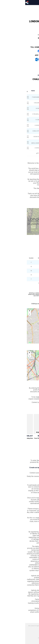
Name (8, 91)
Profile (23, 9)
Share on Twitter (20, 51)
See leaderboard (31, 253)
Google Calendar (27, 60)
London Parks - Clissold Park (26, 84)
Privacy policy (30, 631)
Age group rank (27, 91)
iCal (20, 60)
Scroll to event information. (23, 75)
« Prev (23, 286)
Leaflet (35, 343)
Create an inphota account (14, 468)
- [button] (4, 314)
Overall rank (34, 91)
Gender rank (20, 91)
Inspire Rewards (25, 394)
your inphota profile (28, 473)
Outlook (12, 60)
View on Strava (20, 306)
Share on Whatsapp (25, 51)
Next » (16, 286)
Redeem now (23, 443)
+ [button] (4, 311)
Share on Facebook (14, 51)
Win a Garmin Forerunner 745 (25, 436)
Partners (31, 634)
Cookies (31, 632)
